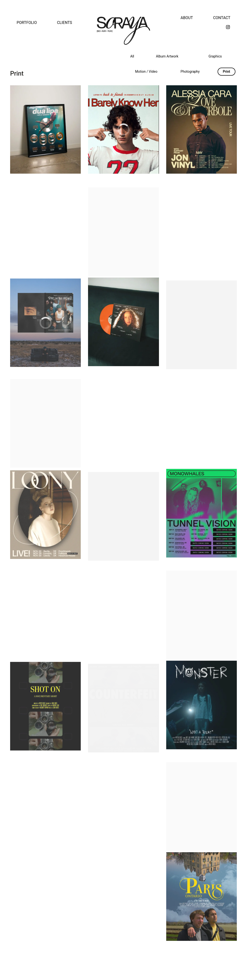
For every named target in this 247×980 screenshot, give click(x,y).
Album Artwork (167, 56)
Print (226, 72)
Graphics (215, 56)
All (132, 56)
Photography (190, 72)
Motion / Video (146, 72)
